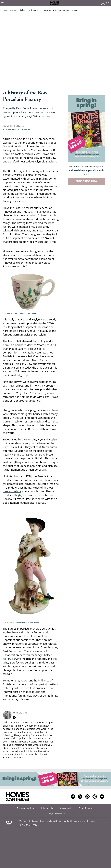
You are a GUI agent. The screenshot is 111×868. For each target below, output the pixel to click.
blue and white (12, 491)
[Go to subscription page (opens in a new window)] (86, 162)
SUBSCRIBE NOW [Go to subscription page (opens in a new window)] (86, 181)
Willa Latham (20, 713)
